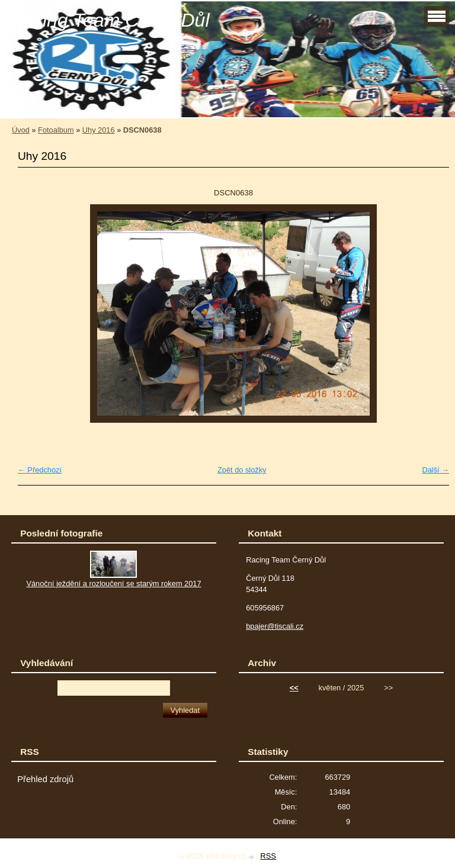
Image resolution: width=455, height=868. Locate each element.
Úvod (21, 130)
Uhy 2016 (99, 130)
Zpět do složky (242, 470)
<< (294, 688)
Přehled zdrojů (45, 779)
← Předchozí (40, 470)
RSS (268, 856)
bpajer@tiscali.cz (275, 626)
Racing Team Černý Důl (109, 20)
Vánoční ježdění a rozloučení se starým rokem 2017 (113, 584)
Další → (435, 470)
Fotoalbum (56, 130)
